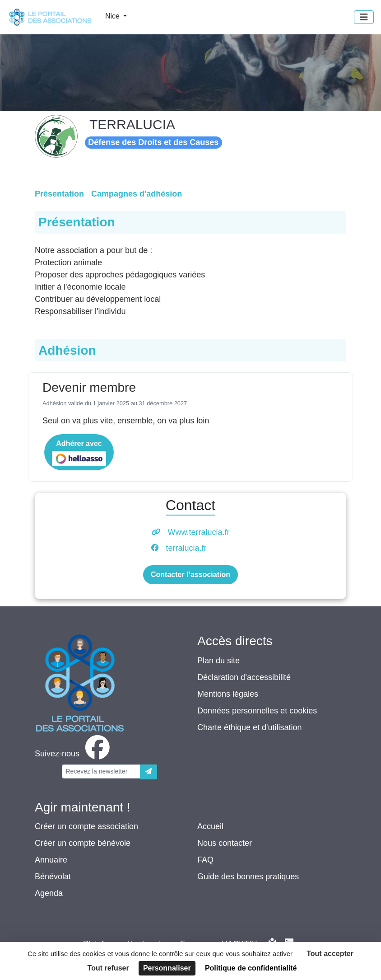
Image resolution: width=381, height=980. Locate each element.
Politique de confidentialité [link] (251, 968)
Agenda (49, 893)
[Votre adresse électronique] (101, 771)
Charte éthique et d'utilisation (250, 727)
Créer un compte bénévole (83, 843)
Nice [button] (113, 16)
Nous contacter (225, 843)
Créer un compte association (86, 826)
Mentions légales (228, 694)
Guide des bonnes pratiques (248, 877)
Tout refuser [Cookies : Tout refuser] (108, 968)
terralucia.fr (186, 548)
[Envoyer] (149, 772)
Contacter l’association (190, 574)
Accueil (210, 826)
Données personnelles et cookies (257, 711)
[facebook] (74, 754)
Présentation (59, 194)
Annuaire (51, 860)
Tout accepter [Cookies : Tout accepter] (330, 954)
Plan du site (218, 661)
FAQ (205, 860)
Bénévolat (53, 877)
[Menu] (364, 17)
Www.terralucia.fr (198, 532)
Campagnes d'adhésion (137, 194)
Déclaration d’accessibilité (244, 677)
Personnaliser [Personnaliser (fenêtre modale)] (167, 968)
